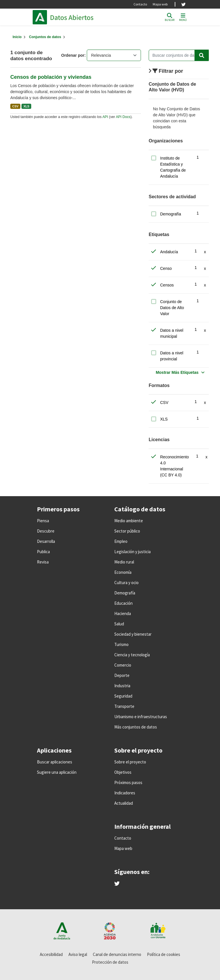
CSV (15, 106)
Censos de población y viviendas (51, 77)
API (105, 117)
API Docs (123, 117)
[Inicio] (17, 37)
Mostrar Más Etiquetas (177, 372)
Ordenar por (73, 55)
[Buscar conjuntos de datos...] (179, 55)
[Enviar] (202, 55)
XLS (26, 106)
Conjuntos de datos (45, 37)
